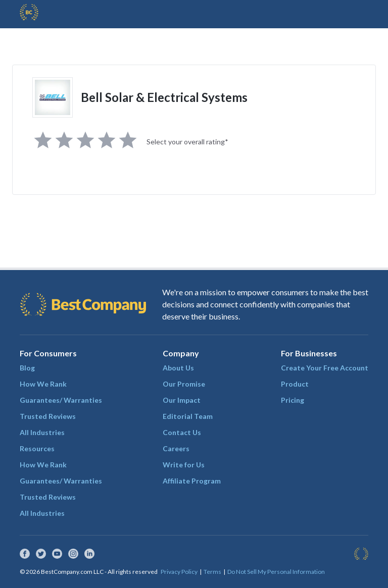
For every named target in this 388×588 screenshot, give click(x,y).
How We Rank (43, 384)
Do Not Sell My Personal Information (276, 572)
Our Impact (182, 400)
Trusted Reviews (48, 416)
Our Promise (184, 384)
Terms (212, 572)
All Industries (42, 432)
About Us (178, 368)
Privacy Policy (179, 572)
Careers (176, 448)
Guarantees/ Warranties (61, 400)
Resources (37, 448)
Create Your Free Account (325, 368)
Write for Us (184, 465)
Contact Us (182, 432)
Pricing (293, 400)
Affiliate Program (192, 481)
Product (295, 384)
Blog (27, 368)
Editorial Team (188, 416)
